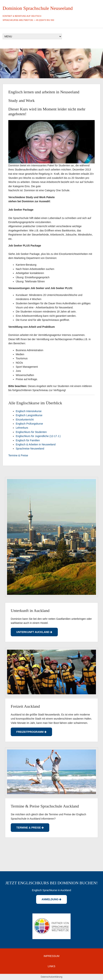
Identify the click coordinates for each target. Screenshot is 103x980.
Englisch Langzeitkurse (29, 415)
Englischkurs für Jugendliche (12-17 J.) (38, 436)
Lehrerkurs (22, 428)
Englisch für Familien (28, 440)
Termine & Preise (18, 455)
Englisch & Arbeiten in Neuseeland (36, 444)
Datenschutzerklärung (52, 977)
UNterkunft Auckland (34, 632)
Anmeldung (52, 899)
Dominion (12, 8)
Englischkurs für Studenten (31, 432)
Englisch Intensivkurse (29, 411)
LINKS (51, 966)
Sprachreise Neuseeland (30, 449)
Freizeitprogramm (31, 732)
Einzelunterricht (25, 420)
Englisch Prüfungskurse (29, 424)
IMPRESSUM (52, 956)
